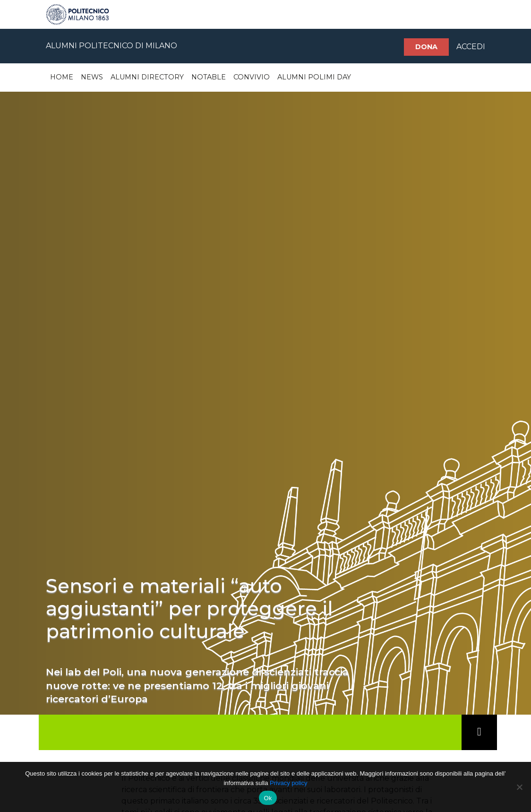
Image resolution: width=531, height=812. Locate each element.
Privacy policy (288, 783)
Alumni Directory (147, 77)
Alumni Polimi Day (314, 77)
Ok (268, 798)
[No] (519, 787)
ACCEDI (471, 47)
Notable (209, 77)
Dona (426, 47)
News (92, 77)
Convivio (252, 77)
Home (62, 77)
